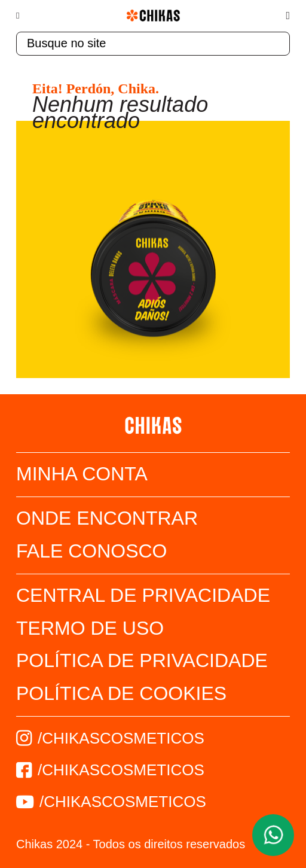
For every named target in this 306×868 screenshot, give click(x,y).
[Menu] (24, 16)
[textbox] (153, 44)
